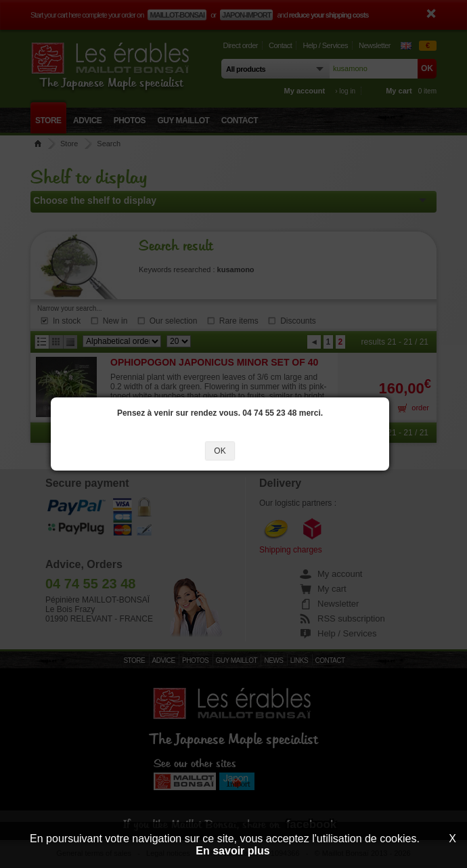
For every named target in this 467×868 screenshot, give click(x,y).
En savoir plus (232, 851)
